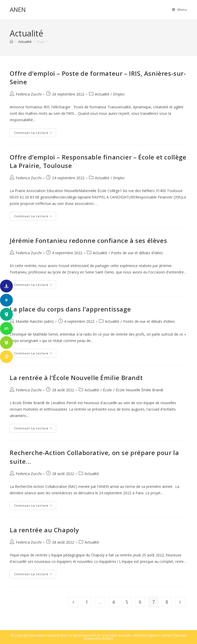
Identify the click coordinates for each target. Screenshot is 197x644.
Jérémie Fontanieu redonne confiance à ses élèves (88, 240)
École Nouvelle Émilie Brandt (140, 390)
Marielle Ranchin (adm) (35, 321)
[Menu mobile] (180, 10)
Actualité (102, 94)
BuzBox (108, 638)
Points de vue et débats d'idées (137, 253)
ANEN (18, 9)
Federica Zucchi (29, 94)
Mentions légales (146, 635)
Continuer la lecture (35, 134)
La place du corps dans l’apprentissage (70, 309)
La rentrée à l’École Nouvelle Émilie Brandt (76, 378)
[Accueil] (11, 42)
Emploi (119, 94)
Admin (166, 635)
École (107, 390)
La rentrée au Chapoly (44, 530)
